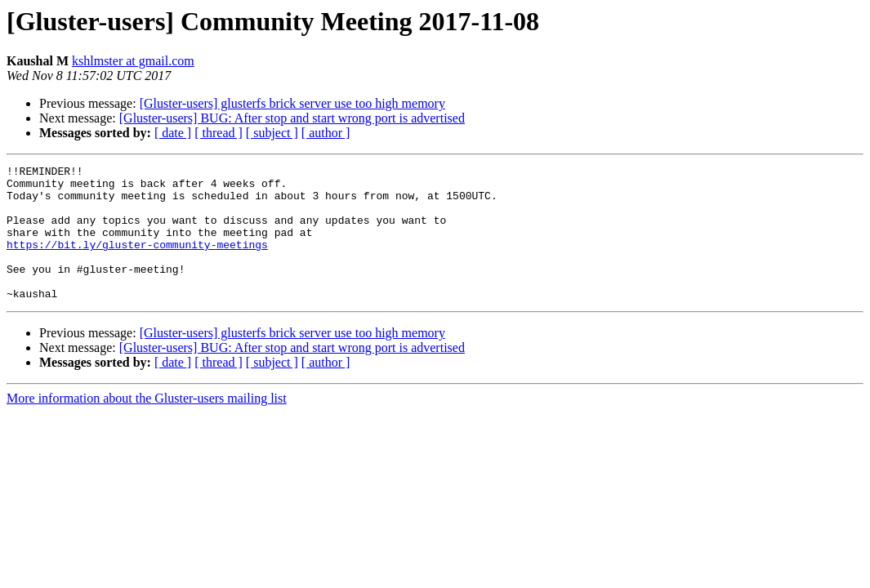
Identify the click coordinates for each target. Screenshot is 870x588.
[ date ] (173, 133)
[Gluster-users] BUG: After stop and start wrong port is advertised (292, 118)
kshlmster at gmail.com (133, 61)
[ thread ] (219, 133)
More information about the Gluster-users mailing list (147, 425)
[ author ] (326, 133)
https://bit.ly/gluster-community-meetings (137, 261)
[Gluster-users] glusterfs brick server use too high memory (292, 103)
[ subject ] (272, 133)
